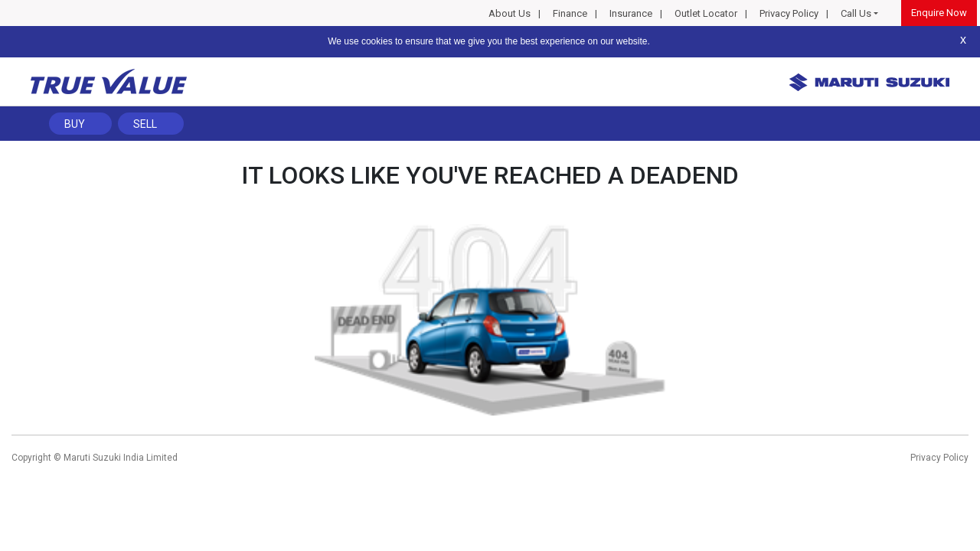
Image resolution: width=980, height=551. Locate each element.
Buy (75, 124)
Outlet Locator (706, 13)
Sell (145, 124)
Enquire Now (939, 13)
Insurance (631, 13)
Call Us (856, 13)
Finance (570, 13)
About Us (510, 13)
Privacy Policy (789, 13)
